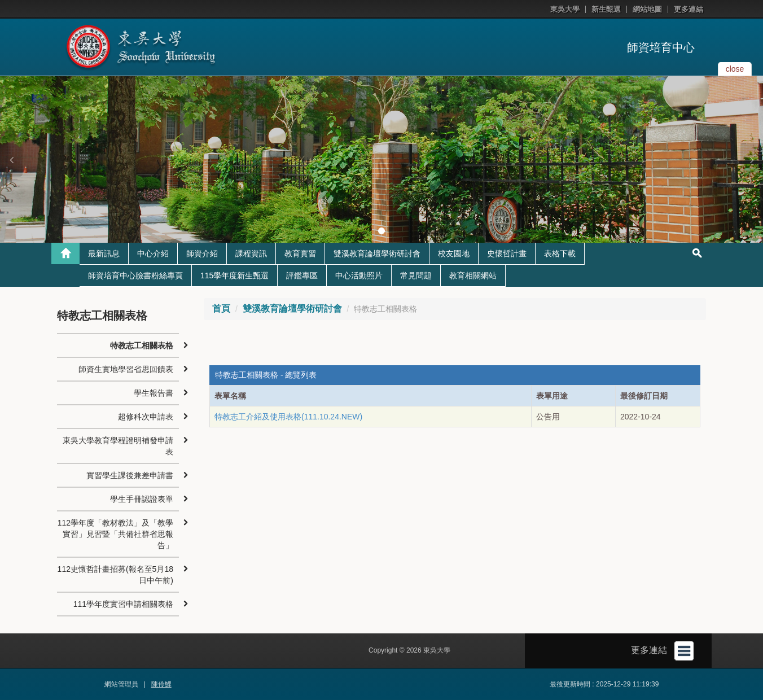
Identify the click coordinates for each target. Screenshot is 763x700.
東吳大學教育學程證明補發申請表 (118, 446)
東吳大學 (565, 9)
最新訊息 (104, 253)
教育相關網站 (473, 275)
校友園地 (454, 253)
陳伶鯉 (161, 684)
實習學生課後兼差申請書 (130, 475)
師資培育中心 (661, 47)
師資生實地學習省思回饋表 (126, 369)
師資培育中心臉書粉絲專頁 (135, 275)
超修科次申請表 (146, 417)
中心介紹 (153, 253)
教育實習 (300, 253)
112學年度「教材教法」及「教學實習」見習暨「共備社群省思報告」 (115, 534)
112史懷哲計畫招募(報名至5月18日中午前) (115, 575)
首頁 (221, 309)
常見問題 (416, 275)
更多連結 (689, 9)
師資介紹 (202, 253)
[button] (11, 160)
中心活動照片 (359, 275)
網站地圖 (647, 9)
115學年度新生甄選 (234, 275)
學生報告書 (154, 393)
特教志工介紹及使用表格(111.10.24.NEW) (288, 417)
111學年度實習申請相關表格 (123, 604)
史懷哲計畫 (507, 253)
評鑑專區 (302, 275)
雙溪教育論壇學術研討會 (377, 253)
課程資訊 (251, 253)
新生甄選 (606, 9)
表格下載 (560, 253)
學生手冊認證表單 (142, 499)
